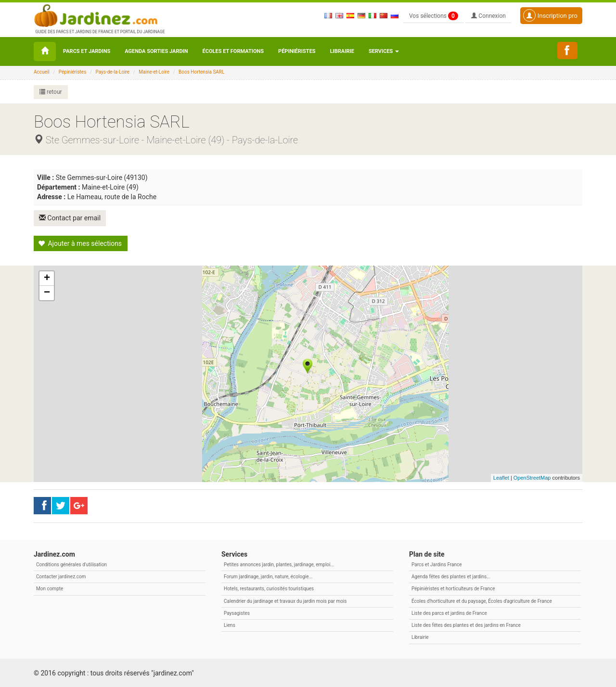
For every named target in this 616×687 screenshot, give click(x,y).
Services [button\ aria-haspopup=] (384, 51)
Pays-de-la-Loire (112, 72)
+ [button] (47, 278)
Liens (230, 625)
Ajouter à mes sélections (80, 243)
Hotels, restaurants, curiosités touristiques (269, 588)
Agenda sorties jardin (156, 51)
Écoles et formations (233, 51)
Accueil (42, 72)
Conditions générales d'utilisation (71, 564)
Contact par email (70, 218)
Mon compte (50, 588)
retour (51, 92)
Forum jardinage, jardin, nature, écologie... (268, 576)
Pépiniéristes (297, 51)
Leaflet (501, 477)
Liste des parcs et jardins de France (449, 613)
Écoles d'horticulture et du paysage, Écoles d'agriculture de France (482, 601)
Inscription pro (550, 15)
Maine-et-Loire (154, 72)
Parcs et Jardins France (437, 564)
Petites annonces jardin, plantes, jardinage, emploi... (279, 564)
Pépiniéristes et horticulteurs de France (453, 588)
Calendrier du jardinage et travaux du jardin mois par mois (285, 601)
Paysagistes (237, 613)
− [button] (47, 293)
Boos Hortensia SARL (201, 72)
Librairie (342, 51)
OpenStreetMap (532, 477)
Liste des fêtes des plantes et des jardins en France (466, 625)
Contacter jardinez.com (61, 576)
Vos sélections (434, 16)
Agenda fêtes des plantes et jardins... (451, 576)
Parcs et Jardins (87, 51)
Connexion (488, 16)
